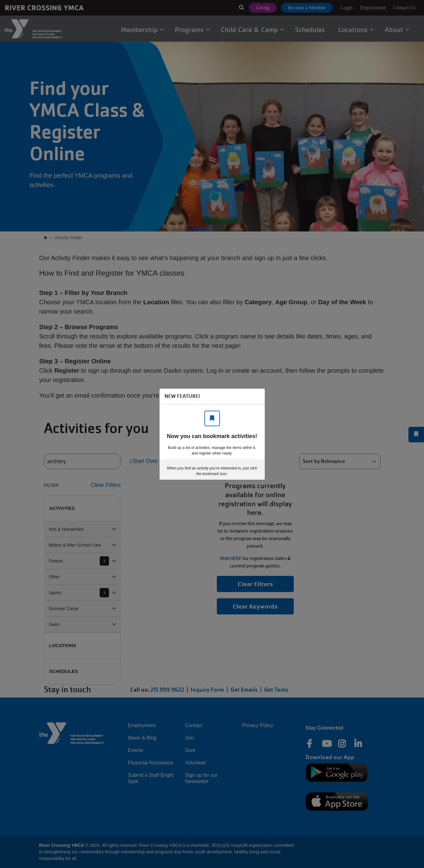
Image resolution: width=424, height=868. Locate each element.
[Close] (257, 396)
